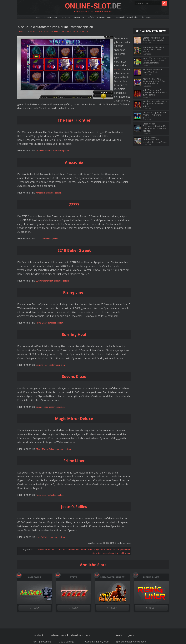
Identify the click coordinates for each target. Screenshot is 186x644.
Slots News (157, 17)
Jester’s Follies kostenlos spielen (54, 486)
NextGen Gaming (68, 605)
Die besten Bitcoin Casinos (93, 613)
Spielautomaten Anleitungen (131, 591)
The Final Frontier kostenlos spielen (56, 100)
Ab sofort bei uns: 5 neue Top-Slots (153, 71)
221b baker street (43, 499)
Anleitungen (75, 17)
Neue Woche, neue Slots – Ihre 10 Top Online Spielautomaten (155, 60)
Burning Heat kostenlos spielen (54, 314)
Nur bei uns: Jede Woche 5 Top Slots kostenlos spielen (155, 104)
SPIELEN (35, 557)
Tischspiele (60, 17)
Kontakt (111, 616)
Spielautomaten (42, 17)
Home (27, 17)
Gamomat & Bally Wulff (97, 591)
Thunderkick (65, 594)
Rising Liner (151, 527)
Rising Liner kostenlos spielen (53, 272)
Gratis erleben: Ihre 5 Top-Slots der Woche (154, 39)
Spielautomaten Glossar (128, 598)
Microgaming (40, 602)
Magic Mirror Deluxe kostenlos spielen (58, 398)
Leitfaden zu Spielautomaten (100, 17)
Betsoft (37, 605)
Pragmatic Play (93, 594)
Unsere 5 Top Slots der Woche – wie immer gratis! (154, 115)
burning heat (74, 499)
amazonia (63, 499)
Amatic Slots (92, 605)
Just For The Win (68, 598)
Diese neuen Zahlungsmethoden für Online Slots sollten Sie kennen (154, 127)
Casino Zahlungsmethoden (133, 17)
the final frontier (123, 502)
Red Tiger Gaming (42, 591)
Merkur (88, 42)
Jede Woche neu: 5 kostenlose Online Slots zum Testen (155, 92)
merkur (116, 499)
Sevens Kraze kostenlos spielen (54, 356)
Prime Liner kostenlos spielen (53, 444)
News (119, 602)
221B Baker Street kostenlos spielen (56, 230)
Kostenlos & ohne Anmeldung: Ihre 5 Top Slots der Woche (154, 81)
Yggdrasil (64, 602)
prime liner (125, 499)
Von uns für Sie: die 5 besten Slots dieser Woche (153, 49)
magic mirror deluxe (103, 499)
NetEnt (36, 598)
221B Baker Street (113, 527)
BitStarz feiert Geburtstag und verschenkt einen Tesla (155, 140)
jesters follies (87, 499)
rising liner (97, 502)
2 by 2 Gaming (66, 591)
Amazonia (35, 527)
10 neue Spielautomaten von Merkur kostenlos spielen (68, 27)
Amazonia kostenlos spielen (52, 142)
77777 (54, 499)
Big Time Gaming (94, 602)
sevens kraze (108, 502)
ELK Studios (91, 598)
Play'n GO (38, 594)
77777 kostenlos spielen (50, 188)
